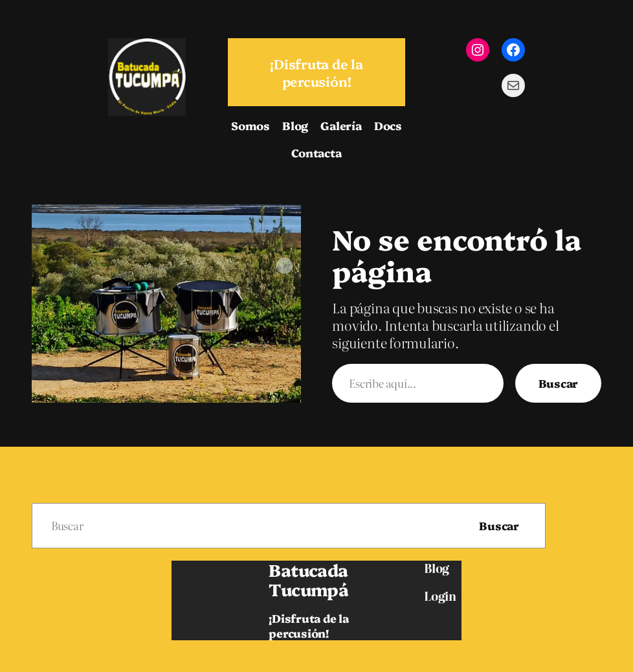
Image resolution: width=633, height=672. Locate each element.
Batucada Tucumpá (308, 579)
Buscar (559, 383)
